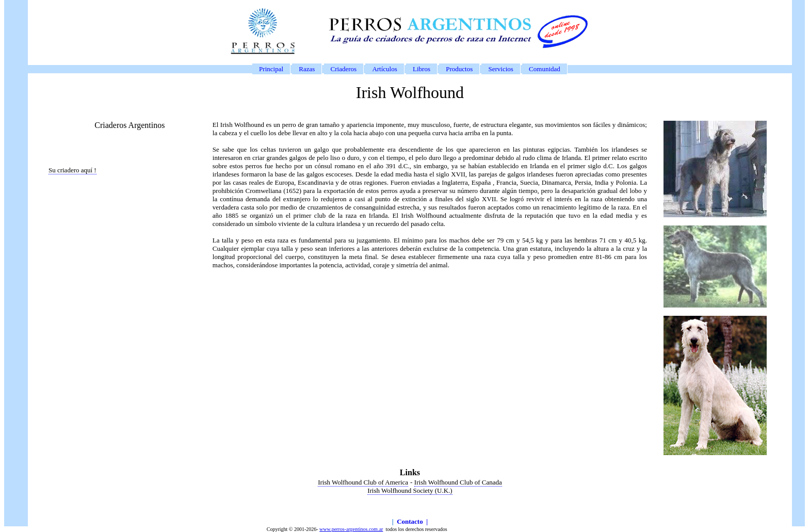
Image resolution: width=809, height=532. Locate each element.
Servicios (500, 69)
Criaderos (344, 69)
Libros (422, 69)
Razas (307, 69)
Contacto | (412, 521)
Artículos (384, 69)
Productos (459, 69)
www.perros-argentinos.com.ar (351, 529)
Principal (271, 69)
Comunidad (545, 69)
